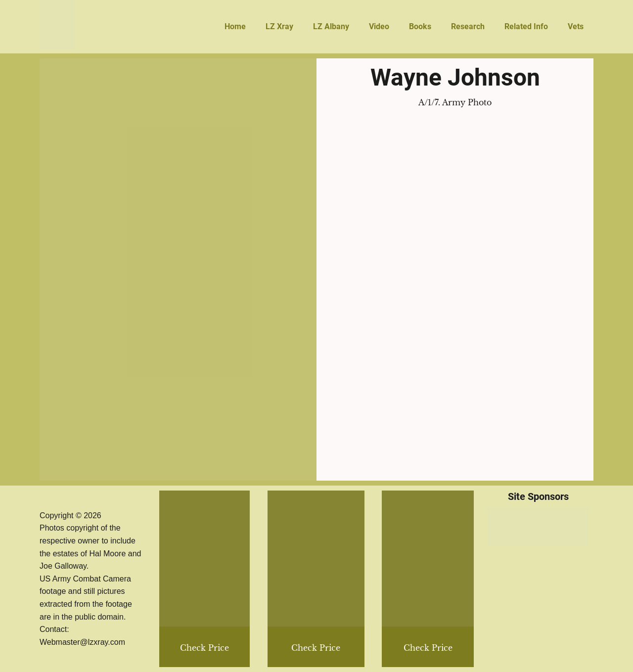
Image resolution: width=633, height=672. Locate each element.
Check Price (428, 648)
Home (235, 26)
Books (420, 26)
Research (468, 26)
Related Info (526, 26)
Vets (576, 26)
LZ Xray (279, 26)
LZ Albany (331, 26)
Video (379, 26)
